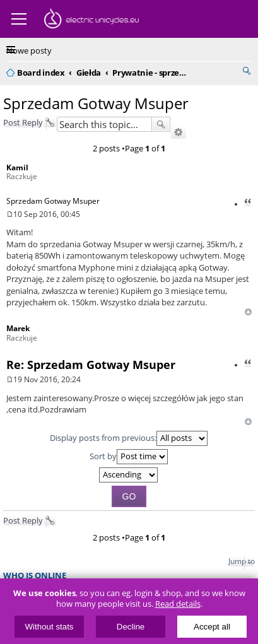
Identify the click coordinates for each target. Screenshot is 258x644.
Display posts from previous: (129, 438)
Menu (19, 19)
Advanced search (179, 132)
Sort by (129, 457)
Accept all (212, 627)
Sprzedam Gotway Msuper (96, 103)
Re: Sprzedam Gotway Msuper (91, 365)
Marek (18, 328)
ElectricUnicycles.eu (91, 20)
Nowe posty (29, 50)
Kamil (17, 167)
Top (248, 312)
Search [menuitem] (247, 71)
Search (161, 124)
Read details (178, 604)
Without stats (50, 627)
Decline (131, 627)
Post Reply (23, 122)
